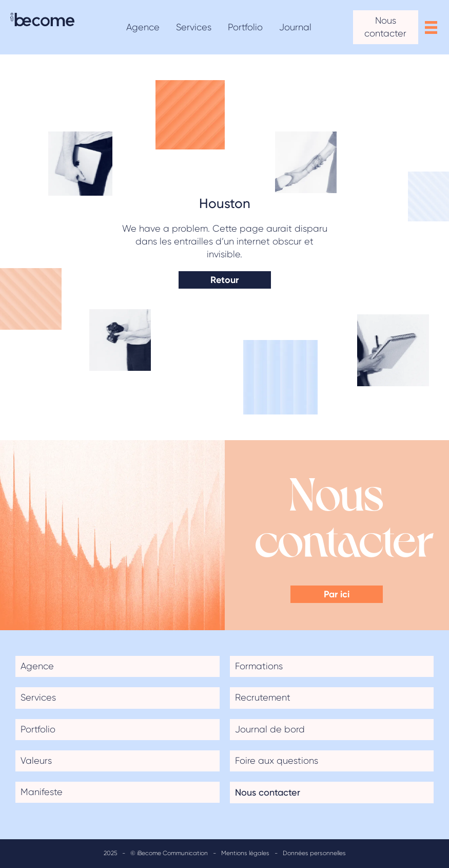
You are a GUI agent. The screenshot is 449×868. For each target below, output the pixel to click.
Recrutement (263, 697)
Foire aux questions (277, 761)
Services (38, 697)
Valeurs (36, 761)
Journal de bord (270, 729)
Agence (37, 666)
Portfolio (38, 729)
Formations (259, 666)
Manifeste (42, 792)
